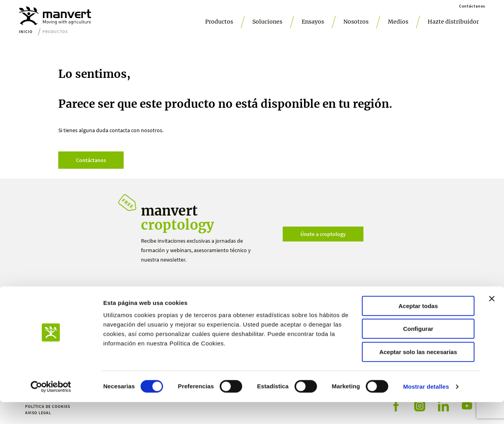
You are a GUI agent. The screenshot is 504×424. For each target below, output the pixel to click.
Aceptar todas (418, 328)
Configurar (418, 351)
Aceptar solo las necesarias (418, 374)
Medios (398, 22)
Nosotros (356, 22)
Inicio (26, 32)
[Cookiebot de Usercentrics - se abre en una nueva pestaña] (51, 409)
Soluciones (267, 22)
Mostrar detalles (426, 408)
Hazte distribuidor (453, 22)
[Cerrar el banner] (492, 321)
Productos (219, 22)
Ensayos (313, 22)
